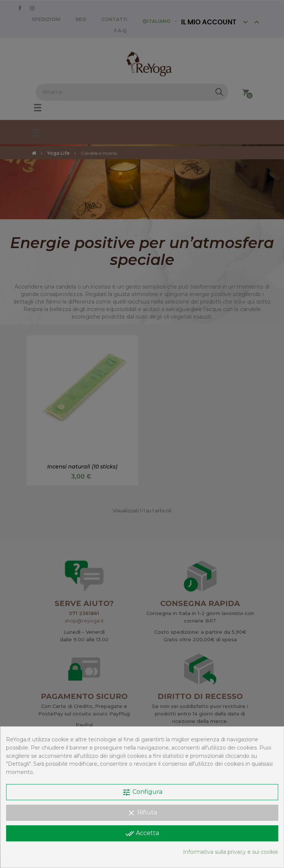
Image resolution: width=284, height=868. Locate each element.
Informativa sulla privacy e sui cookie (230, 852)
